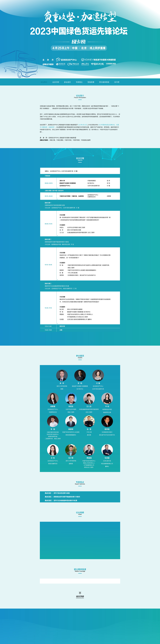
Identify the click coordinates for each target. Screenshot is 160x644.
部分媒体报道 (104, 82)
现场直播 (91, 82)
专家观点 (79, 82)
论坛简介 (44, 82)
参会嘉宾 (67, 82)
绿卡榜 (117, 82)
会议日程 (56, 82)
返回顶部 (80, 595)
